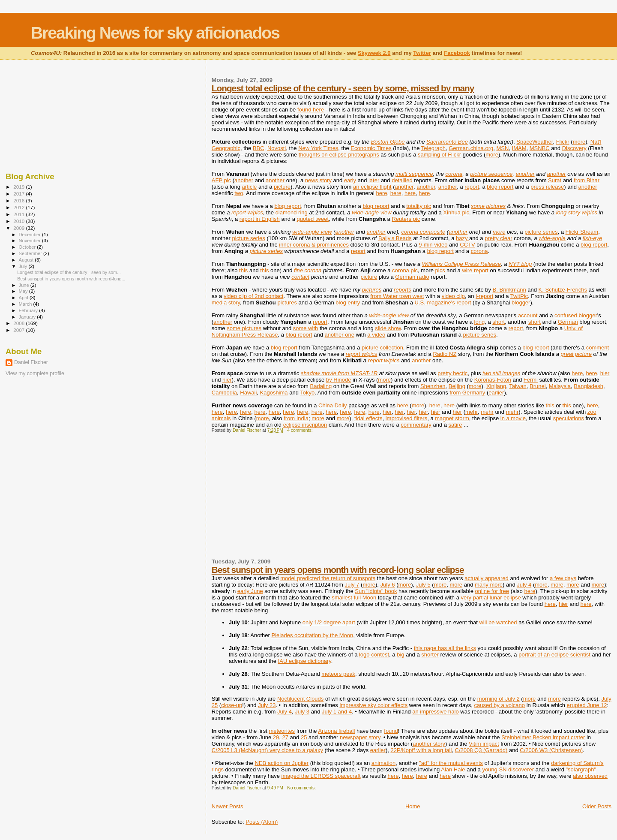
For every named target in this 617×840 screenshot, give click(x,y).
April (24, 298)
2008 (19, 323)
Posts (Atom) (262, 822)
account (528, 315)
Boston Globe (388, 142)
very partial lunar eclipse (491, 598)
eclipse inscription (305, 425)
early (350, 180)
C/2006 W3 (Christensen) (551, 750)
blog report (500, 187)
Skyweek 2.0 (374, 53)
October (28, 247)
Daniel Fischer (31, 362)
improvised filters (407, 418)
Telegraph (433, 148)
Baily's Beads (395, 238)
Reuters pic (406, 219)
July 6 (388, 585)
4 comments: (300, 430)
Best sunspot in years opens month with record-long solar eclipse (338, 570)
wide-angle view (372, 212)
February (29, 310)
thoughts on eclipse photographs (339, 155)
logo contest (374, 655)
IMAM (519, 148)
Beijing (457, 386)
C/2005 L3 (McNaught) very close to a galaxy (267, 750)
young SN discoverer (508, 769)
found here (311, 110)
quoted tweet (313, 219)
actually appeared (487, 578)
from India (296, 418)
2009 (19, 228)
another (525, 174)
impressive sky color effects (373, 705)
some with (306, 328)
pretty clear (498, 238)
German (568, 322)
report (472, 187)
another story (429, 744)
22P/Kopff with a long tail (421, 750)
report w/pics (247, 212)
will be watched (498, 622)
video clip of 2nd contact (253, 296)
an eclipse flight (372, 187)
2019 (19, 187)
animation (383, 763)
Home (413, 806)
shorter (430, 655)
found (391, 731)
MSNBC (540, 148)
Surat (555, 180)
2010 (19, 221)
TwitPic (519, 296)
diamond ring (292, 212)
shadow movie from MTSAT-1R (339, 373)
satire (455, 425)
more (579, 142)
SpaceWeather (535, 142)
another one (340, 335)
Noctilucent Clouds (300, 699)
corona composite (424, 232)
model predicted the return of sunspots (328, 578)
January (28, 317)
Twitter (422, 53)
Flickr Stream (582, 232)
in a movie (513, 418)
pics (440, 270)
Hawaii (248, 393)
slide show (388, 328)
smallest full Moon (354, 598)
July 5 (423, 585)
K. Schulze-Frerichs (563, 290)
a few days (563, 578)
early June (250, 591)
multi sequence (414, 174)
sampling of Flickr (439, 155)
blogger (521, 303)
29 (276, 737)
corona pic (405, 270)
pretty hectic (452, 373)
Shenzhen (433, 386)
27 (285, 737)
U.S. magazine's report (443, 303)
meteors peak (338, 674)
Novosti (277, 148)
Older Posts (597, 806)
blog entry (348, 303)
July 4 (524, 585)
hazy (463, 238)
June (25, 285)
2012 (19, 207)
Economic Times (371, 148)
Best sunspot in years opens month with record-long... (71, 279)
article (250, 187)
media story (226, 303)
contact (300, 277)
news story (318, 180)
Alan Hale (453, 769)
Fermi (531, 380)
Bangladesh (589, 386)
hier (605, 373)
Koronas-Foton (493, 380)
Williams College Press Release (461, 264)
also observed (590, 776)
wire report (475, 270)
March (26, 304)
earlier (496, 393)
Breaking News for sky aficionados (155, 33)
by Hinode (339, 380)
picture (282, 187)
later (374, 180)
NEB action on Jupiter (282, 763)
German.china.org (471, 148)
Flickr (563, 142)
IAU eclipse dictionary (305, 661)
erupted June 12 (587, 705)
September (31, 253)
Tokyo (307, 393)
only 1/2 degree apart (329, 622)
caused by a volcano (500, 705)
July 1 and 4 (337, 712)
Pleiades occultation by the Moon (313, 635)
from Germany (467, 393)
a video (376, 335)
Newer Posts (228, 806)
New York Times (318, 148)
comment (598, 348)
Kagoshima (274, 393)
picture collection (382, 348)
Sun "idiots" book (376, 591)
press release (547, 187)
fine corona (308, 270)
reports (402, 290)
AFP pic (221, 180)
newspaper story (360, 737)
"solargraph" (581, 769)
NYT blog (520, 264)
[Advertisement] (276, 499)
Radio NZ (445, 354)
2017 (19, 194)
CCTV (467, 245)
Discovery (574, 148)
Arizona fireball (336, 731)
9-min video (433, 245)
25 (304, 737)
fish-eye (593, 238)
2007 (19, 330)
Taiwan (518, 386)
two (239, 193)
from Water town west (397, 296)
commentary (416, 425)
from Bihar (587, 180)
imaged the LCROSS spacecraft (321, 776)
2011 (19, 214)
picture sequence (491, 174)
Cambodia (224, 393)
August (27, 260)
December (30, 235)
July (24, 266)
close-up (232, 705)
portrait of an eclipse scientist (554, 655)
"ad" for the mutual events (451, 763)
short (499, 322)
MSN (502, 148)
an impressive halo (435, 712)
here (382, 193)
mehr (472, 412)
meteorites (282, 731)
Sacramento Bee (447, 142)
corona (454, 174)
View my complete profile (35, 373)
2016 (19, 200)
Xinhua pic (456, 212)
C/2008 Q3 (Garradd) (481, 750)
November (30, 241)
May (24, 291)
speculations (569, 418)
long (480, 322)
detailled (402, 180)
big (400, 655)
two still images (501, 373)
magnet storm (452, 418)
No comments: (302, 788)
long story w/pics (577, 212)
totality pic (419, 206)
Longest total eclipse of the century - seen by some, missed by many (343, 88)
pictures (372, 290)
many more (489, 585)
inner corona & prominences (314, 245)
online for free (492, 591)
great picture (576, 354)
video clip (453, 296)
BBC (259, 148)
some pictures (488, 206)
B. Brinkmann (509, 290)
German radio (412, 277)
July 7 (352, 585)
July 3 (302, 712)
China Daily (332, 405)
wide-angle (552, 238)
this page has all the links (445, 648)
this (243, 270)
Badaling (321, 386)
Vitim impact (484, 744)
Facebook (457, 53)
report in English (260, 219)
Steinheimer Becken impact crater (543, 737)
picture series (541, 232)
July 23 (267, 705)
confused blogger (576, 315)
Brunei (538, 386)
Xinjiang (496, 386)
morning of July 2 (499, 699)
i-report (484, 296)
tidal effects (368, 418)
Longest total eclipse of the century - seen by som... (69, 272)
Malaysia (560, 386)
